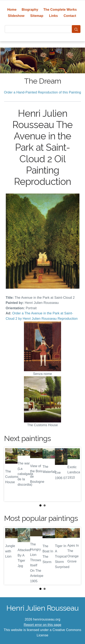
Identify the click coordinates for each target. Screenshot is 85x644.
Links (54, 16)
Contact (70, 16)
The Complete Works (60, 10)
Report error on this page (42, 625)
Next (74, 474)
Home (12, 10)
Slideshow (16, 16)
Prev (11, 474)
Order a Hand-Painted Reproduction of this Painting (42, 92)
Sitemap (37, 16)
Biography (30, 10)
